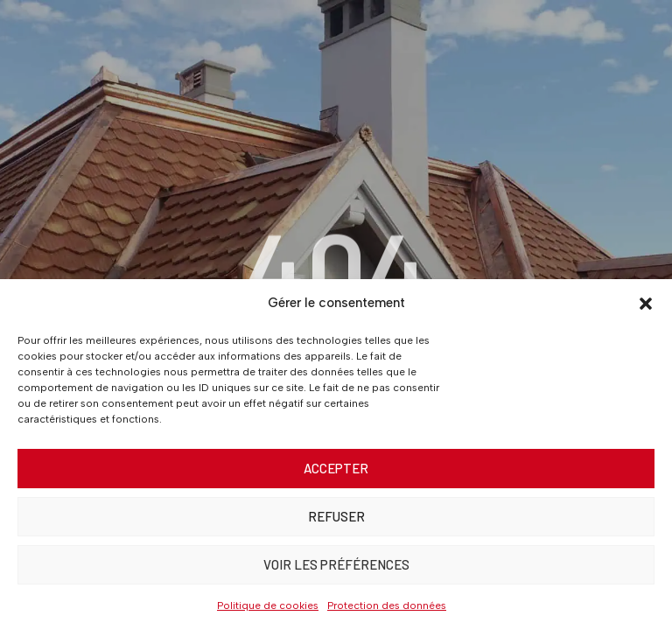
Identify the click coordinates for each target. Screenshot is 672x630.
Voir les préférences (336, 564)
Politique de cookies (268, 605)
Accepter (336, 468)
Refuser (336, 516)
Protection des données (387, 605)
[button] (646, 304)
